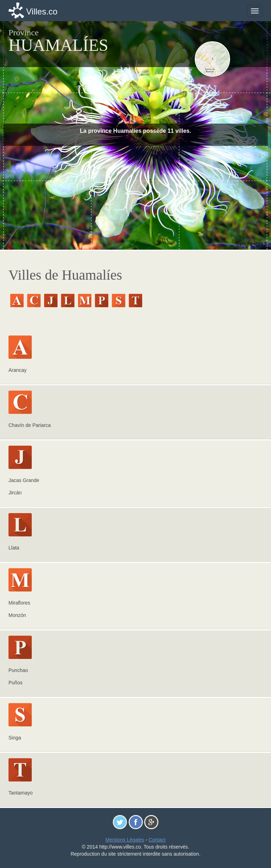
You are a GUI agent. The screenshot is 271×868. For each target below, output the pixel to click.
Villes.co (42, 11)
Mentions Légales (125, 840)
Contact (157, 840)
